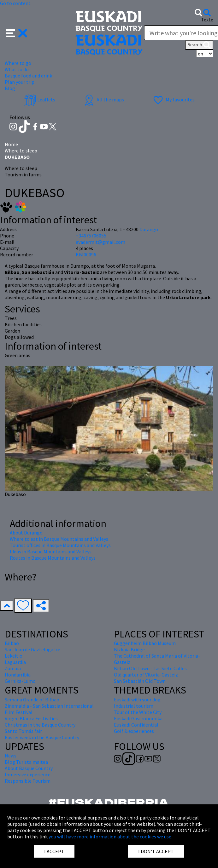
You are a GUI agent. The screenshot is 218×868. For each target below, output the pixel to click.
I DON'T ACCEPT (156, 851)
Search (199, 45)
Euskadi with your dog (137, 700)
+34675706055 (91, 236)
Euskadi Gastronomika (138, 718)
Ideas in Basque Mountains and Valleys (51, 551)
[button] (17, 32)
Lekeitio (14, 656)
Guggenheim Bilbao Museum (145, 643)
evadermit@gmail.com (100, 242)
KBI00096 (86, 254)
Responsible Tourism (28, 781)
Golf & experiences (134, 731)
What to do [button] (17, 69)
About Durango (26, 533)
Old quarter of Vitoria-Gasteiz (146, 675)
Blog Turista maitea (26, 762)
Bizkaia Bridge (129, 649)
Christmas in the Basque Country (40, 725)
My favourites (173, 100)
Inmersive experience (28, 774)
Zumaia (13, 668)
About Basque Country (29, 768)
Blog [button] (10, 88)
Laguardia (15, 662)
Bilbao (12, 643)
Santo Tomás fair (23, 731)
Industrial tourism (134, 706)
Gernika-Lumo (20, 681)
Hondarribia (18, 675)
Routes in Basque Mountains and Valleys (53, 558)
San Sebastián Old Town (140, 681)
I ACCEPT (54, 851)
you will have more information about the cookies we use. (110, 837)
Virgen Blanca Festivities (31, 718)
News (11, 756)
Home (11, 144)
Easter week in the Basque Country (42, 737)
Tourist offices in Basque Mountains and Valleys (60, 545)
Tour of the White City (138, 712)
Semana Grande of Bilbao (32, 700)
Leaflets (39, 100)
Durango (149, 229)
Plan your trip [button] (20, 82)
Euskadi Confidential (136, 725)
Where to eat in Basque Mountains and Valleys (59, 539)
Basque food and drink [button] (28, 76)
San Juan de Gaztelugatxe (32, 649)
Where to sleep (21, 151)
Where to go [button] (18, 63)
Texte (207, 20)
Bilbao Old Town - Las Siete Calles (150, 668)
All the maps (103, 100)
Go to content (15, 3)
